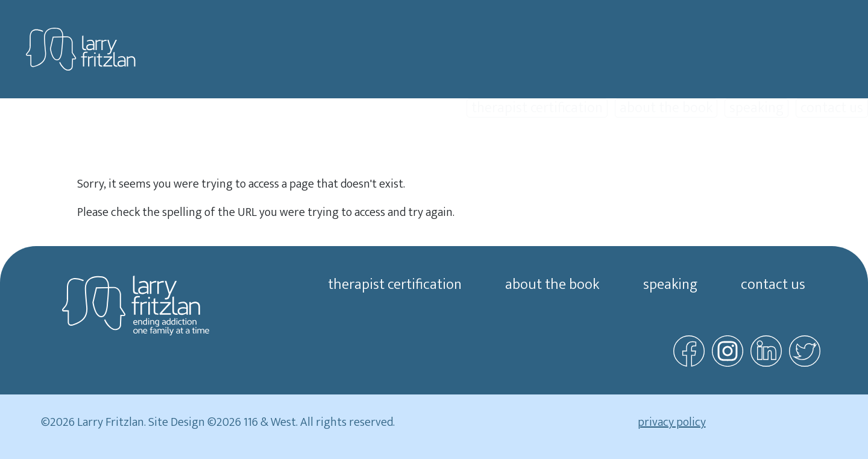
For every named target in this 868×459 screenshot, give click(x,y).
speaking (756, 108)
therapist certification (537, 108)
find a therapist (670, 152)
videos (426, 152)
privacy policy (672, 422)
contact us (832, 108)
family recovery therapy (535, 152)
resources (764, 152)
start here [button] (357, 152)
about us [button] (839, 152)
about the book (666, 108)
